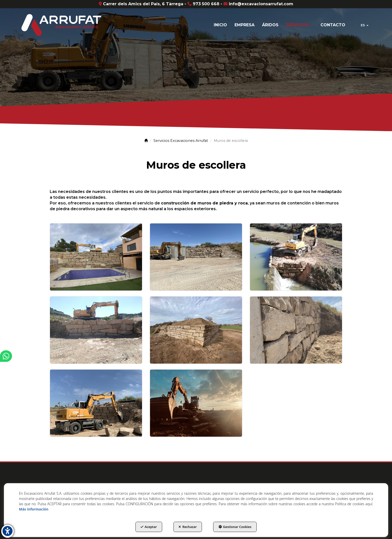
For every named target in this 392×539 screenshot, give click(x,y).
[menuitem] (220, 25)
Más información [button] (34, 509)
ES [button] (365, 25)
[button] (61, 25)
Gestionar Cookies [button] (235, 527)
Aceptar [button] (149, 527)
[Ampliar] (96, 257)
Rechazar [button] (187, 527)
